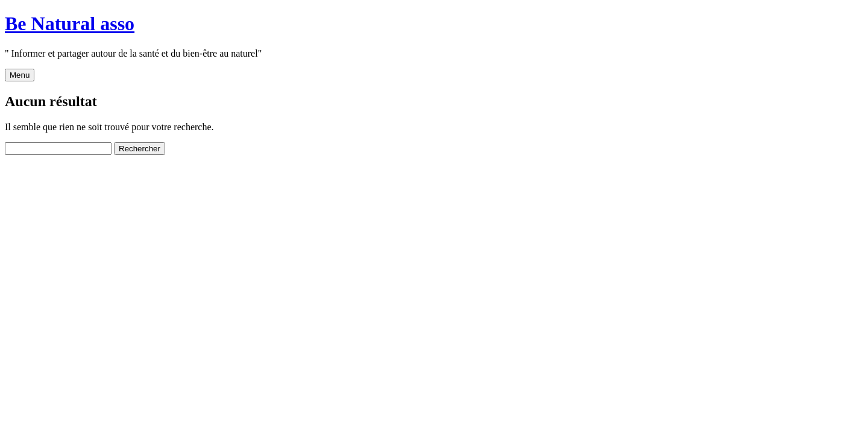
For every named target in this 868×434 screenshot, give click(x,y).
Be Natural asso (70, 24)
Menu (20, 75)
